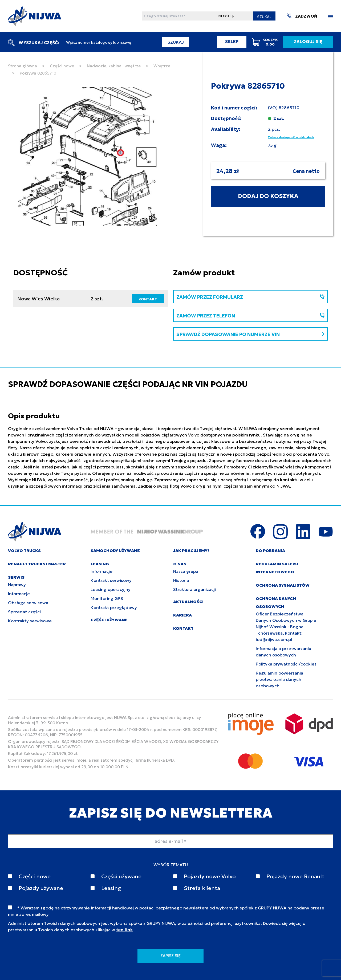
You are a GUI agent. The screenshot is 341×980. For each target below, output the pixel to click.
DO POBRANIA (270, 551)
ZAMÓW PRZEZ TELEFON (250, 316)
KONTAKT (148, 299)
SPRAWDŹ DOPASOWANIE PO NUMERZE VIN (250, 334)
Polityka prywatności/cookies (286, 664)
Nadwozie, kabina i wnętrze (114, 66)
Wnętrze (162, 66)
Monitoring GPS (107, 598)
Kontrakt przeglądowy (114, 607)
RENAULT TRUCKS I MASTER (37, 564)
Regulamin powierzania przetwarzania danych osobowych (279, 679)
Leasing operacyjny (111, 589)
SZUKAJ (264, 17)
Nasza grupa (186, 571)
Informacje (19, 594)
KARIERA (182, 615)
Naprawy (17, 585)
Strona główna (23, 66)
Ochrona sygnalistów (283, 585)
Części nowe (62, 66)
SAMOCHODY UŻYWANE (115, 551)
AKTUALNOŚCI (188, 602)
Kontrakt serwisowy (111, 580)
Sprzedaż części (24, 612)
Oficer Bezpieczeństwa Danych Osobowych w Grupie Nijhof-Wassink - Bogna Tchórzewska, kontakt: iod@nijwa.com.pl (286, 627)
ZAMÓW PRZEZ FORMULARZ (250, 297)
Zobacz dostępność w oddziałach (291, 137)
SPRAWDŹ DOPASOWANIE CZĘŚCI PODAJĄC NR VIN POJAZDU (128, 384)
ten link (124, 930)
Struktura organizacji (194, 589)
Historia (181, 580)
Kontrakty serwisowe (30, 621)
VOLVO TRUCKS (24, 551)
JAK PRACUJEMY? (191, 551)
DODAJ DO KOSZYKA (268, 196)
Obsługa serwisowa (28, 603)
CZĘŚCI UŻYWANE (109, 620)
